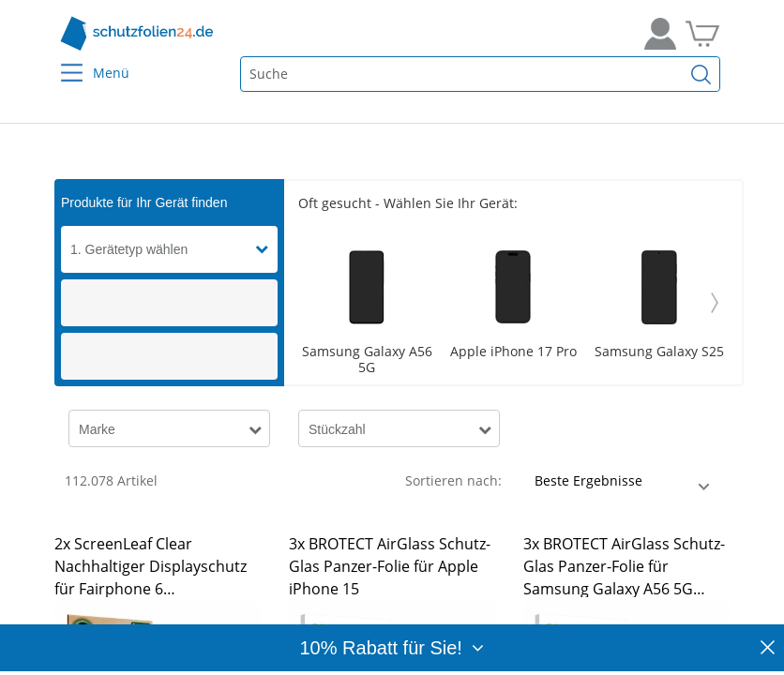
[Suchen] (701, 74)
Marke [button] (97, 429)
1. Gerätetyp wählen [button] (129, 249)
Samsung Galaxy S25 (659, 352)
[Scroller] (513, 303)
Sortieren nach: (453, 480)
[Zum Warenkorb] (702, 34)
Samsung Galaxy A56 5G (367, 360)
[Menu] (60, 60)
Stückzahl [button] (337, 429)
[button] (266, 249)
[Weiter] (715, 303)
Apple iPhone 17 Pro (513, 352)
